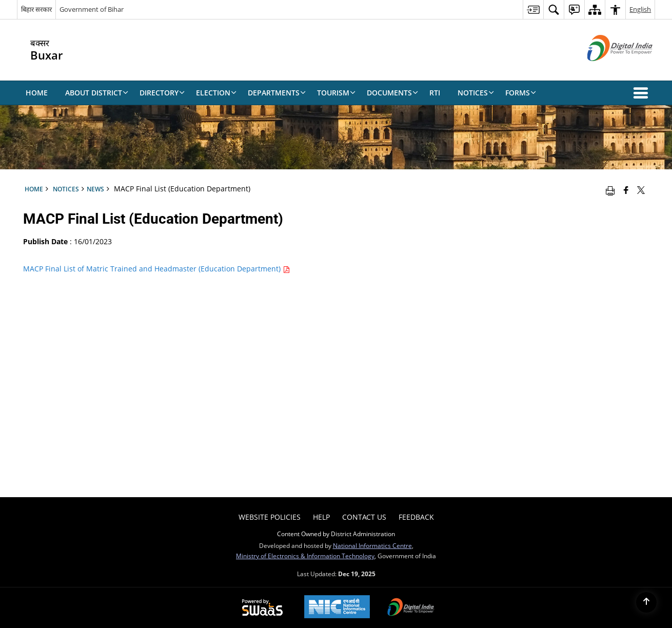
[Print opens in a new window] (610, 190)
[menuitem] (533, 9)
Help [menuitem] (321, 517)
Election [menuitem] (216, 93)
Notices (66, 189)
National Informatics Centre (372, 545)
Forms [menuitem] (521, 93)
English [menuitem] (640, 9)
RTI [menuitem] (435, 93)
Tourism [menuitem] (336, 93)
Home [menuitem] (37, 93)
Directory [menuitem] (162, 93)
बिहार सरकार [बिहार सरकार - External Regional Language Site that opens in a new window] (36, 9)
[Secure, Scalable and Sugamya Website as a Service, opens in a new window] (262, 608)
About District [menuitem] (97, 93)
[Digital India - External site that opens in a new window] (607, 70)
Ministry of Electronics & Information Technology (305, 556)
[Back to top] (646, 602)
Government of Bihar (92, 9)
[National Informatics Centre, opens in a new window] (337, 608)
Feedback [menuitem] (416, 517)
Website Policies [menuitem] (270, 517)
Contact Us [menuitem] (364, 517)
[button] (643, 93)
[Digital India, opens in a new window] (411, 608)
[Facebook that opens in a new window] (626, 190)
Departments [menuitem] (277, 93)
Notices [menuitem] (476, 93)
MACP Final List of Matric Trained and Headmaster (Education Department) (156, 269)
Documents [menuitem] (392, 93)
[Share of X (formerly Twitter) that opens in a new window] (641, 190)
